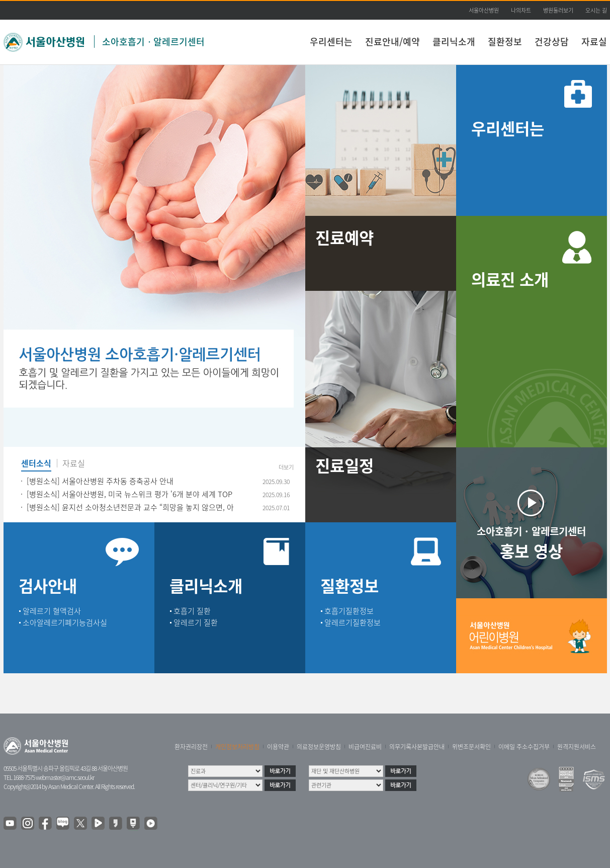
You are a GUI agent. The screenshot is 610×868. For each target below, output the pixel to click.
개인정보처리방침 (237, 747)
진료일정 (344, 465)
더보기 (286, 467)
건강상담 (552, 42)
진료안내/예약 (393, 42)
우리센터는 (331, 42)
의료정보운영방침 (319, 747)
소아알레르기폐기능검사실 (65, 622)
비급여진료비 (365, 747)
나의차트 (521, 10)
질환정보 (505, 42)
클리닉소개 (454, 42)
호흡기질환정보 (349, 611)
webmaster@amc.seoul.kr (65, 777)
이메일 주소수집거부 (524, 747)
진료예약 (344, 237)
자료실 (594, 42)
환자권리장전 (191, 747)
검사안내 (48, 585)
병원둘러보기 (558, 10)
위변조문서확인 (471, 747)
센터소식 (36, 464)
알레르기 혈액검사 (52, 611)
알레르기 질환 (196, 622)
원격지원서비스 (577, 747)
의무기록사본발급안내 (417, 747)
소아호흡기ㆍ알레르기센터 (153, 42)
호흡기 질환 (192, 611)
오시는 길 (596, 10)
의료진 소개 (510, 279)
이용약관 (278, 747)
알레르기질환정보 (353, 622)
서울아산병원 (484, 10)
